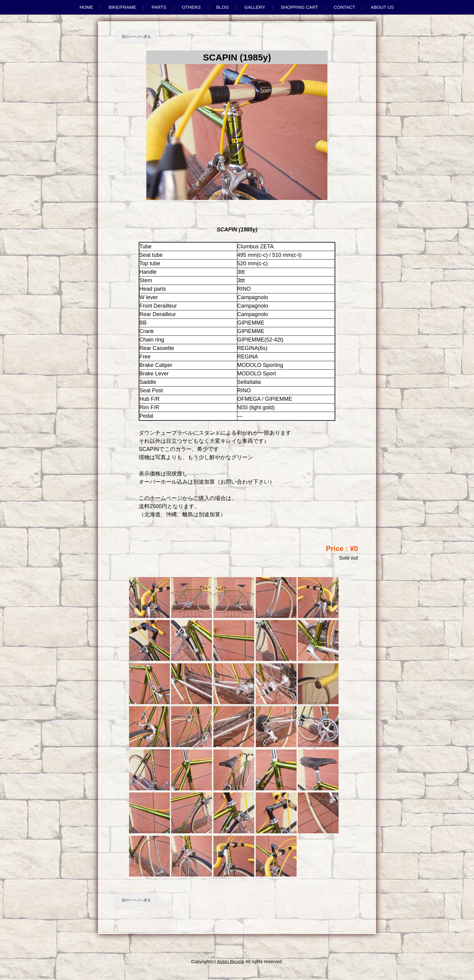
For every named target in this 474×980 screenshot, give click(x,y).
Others (192, 7)
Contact (344, 7)
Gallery (255, 7)
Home (86, 7)
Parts (159, 7)
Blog (222, 7)
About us (382, 7)
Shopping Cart (300, 7)
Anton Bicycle (231, 961)
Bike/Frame (122, 7)
